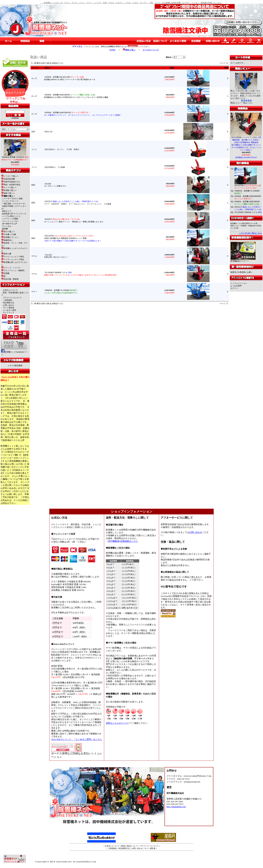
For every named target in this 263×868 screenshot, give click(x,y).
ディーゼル (7, 226)
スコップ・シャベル (11, 268)
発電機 (5, 273)
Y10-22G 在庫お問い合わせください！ (56, 256)
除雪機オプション (10, 237)
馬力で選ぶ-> (8, 232)
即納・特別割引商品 (11, 185)
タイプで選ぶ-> (9, 187)
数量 (226, 68)
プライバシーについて (12, 298)
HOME (112, 50)
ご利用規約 (8, 300)
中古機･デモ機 (8, 234)
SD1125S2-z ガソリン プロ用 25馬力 (62, 149)
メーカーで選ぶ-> (10, 176)
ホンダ (34, 78)
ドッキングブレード (10, 201)
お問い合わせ (9, 305)
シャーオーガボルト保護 (12, 199)
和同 (33, 185)
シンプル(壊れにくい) (11, 216)
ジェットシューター (10, 221)
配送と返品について (130, 846)
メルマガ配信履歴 (15, 366)
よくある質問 (236, 286)
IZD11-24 (48, 132)
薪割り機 (6, 254)
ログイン (234, 288)
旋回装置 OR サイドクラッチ (14, 214)
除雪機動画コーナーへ (243, 260)
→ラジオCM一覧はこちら (250, 233)
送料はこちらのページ (117, 723)
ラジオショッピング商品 (13, 259)
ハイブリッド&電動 (10, 219)
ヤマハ (34, 292)
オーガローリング (151, 50)
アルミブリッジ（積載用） (14, 270)
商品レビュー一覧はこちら (242, 103)
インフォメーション (239, 283)
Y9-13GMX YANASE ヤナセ (248, 212)
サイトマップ (9, 313)
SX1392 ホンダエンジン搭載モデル (55, 185)
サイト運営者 (9, 308)
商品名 (47, 68)
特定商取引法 (9, 303)
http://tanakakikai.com (176, 807)
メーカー (35, 68)
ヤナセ (34, 256)
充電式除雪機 (8, 179)
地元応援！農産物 (10, 279)
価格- (172, 68)
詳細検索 (15, 118)
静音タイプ (7, 211)
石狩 (33, 132)
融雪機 (5, 229)
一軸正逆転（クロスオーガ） (14, 204)
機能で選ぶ (129, 50)
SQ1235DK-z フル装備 (55, 167)
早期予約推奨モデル (11, 182)
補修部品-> (7, 240)
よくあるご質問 (9, 310)
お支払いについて (10, 290)
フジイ (34, 149)
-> (8, 196)
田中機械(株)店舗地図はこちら (123, 541)
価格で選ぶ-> (8, 193)
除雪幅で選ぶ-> (9, 190)
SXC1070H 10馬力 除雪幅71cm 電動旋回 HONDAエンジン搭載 (73, 238)
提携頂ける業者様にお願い (242, 272)
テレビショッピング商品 (13, 257)
